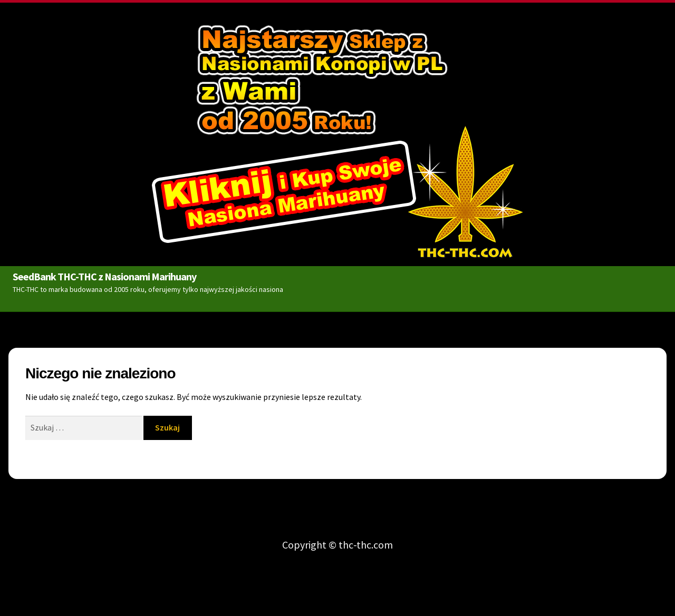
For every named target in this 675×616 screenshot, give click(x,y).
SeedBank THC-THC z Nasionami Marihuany (104, 275)
